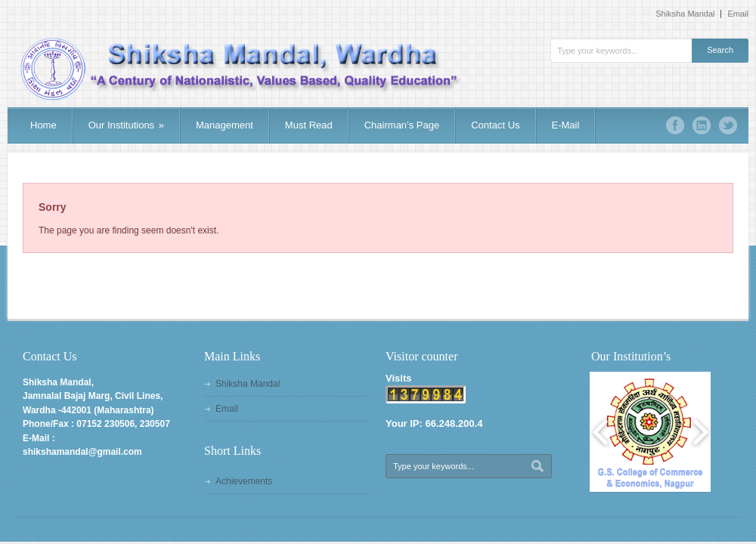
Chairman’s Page (402, 125)
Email (738, 14)
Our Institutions (126, 125)
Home (43, 125)
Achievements (244, 481)
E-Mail (566, 125)
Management (225, 125)
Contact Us (495, 125)
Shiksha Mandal (685, 14)
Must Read (309, 125)
